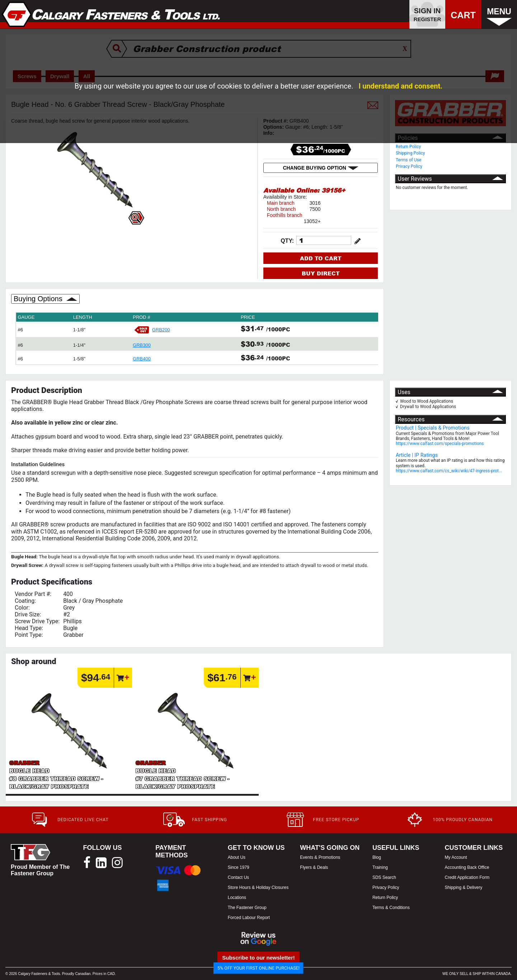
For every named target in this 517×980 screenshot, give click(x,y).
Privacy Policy (409, 166)
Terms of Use (408, 160)
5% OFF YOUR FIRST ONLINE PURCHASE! (258, 968)
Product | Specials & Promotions (433, 428)
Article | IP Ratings (417, 455)
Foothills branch (285, 215)
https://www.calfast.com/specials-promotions (440, 444)
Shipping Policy (410, 153)
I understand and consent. (400, 86)
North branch (281, 209)
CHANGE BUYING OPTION (320, 168)
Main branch (281, 203)
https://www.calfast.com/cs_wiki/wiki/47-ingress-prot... (449, 471)
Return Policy (408, 147)
